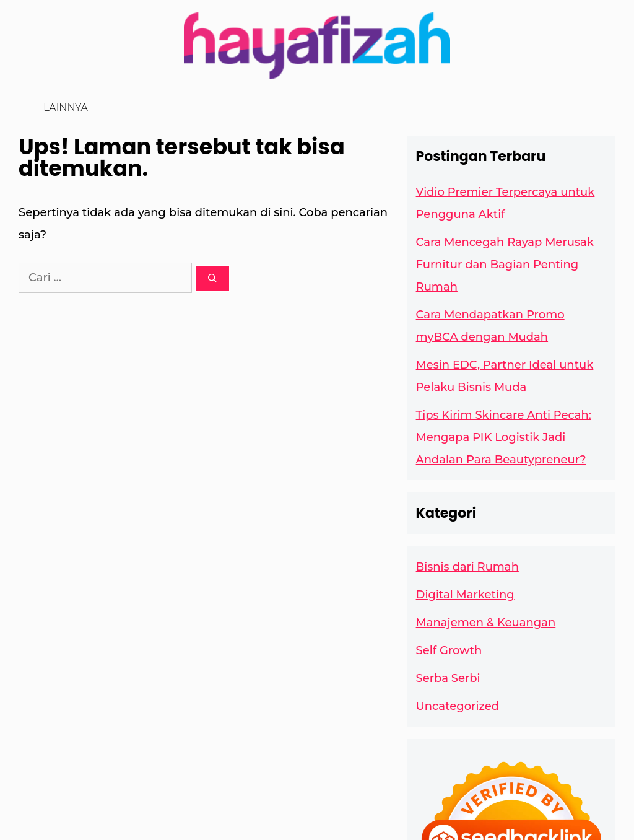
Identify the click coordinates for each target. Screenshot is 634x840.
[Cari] (212, 278)
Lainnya (66, 107)
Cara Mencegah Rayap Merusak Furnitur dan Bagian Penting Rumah (505, 265)
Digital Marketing (465, 595)
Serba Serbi (448, 678)
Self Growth (449, 650)
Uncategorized (458, 706)
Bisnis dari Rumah (467, 567)
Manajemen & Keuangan (486, 623)
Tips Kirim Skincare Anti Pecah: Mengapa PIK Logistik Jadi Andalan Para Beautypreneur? (504, 437)
